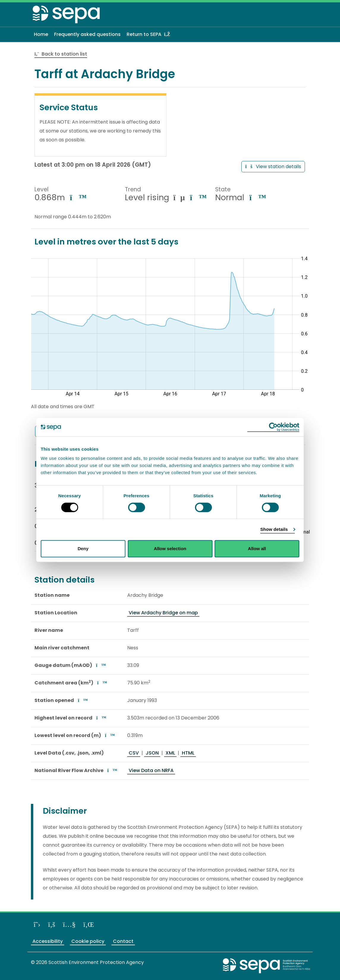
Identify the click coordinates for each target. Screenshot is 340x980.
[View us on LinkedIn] (89, 924)
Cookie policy (88, 941)
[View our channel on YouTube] (69, 924)
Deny (83, 549)
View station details (273, 167)
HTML (188, 753)
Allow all (257, 549)
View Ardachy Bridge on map (163, 613)
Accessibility (48, 941)
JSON (152, 753)
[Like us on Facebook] (52, 924)
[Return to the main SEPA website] (267, 966)
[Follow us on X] (37, 924)
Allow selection (170, 549)
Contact (123, 941)
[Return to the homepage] (67, 16)
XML (170, 753)
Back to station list (61, 54)
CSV (134, 753)
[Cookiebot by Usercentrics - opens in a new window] (273, 427)
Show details (274, 529)
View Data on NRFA (151, 770)
